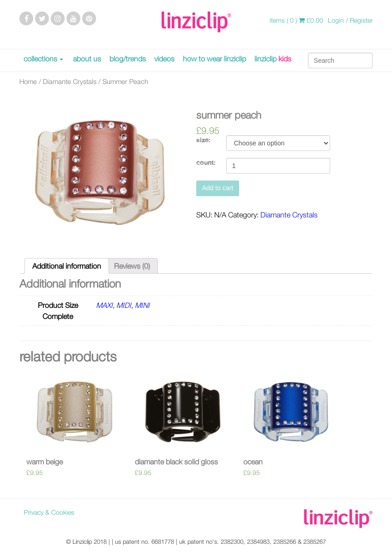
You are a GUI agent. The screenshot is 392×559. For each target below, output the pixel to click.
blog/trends (128, 59)
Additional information (67, 266)
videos (164, 59)
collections (40, 59)
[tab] (67, 266)
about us (87, 59)
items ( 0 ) (296, 20)
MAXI (104, 305)
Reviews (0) (132, 266)
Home (28, 81)
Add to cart (218, 188)
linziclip (273, 59)
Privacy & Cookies (49, 512)
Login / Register (350, 20)
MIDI (124, 305)
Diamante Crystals (70, 81)
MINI (142, 305)
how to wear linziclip (214, 59)
